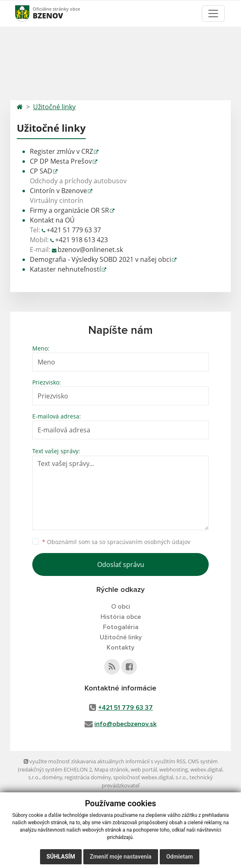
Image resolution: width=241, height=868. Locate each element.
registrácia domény (88, 777)
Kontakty (120, 648)
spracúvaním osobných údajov (149, 542)
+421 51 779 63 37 (74, 230)
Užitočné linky (54, 107)
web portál (144, 769)
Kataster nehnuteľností (65, 269)
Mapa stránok (111, 769)
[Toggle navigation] (213, 13)
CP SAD (41, 171)
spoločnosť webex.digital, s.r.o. (150, 777)
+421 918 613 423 (81, 240)
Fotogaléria (121, 627)
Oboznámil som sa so (116, 542)
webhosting (174, 769)
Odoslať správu (121, 564)
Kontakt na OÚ (52, 220)
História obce (121, 617)
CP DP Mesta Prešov (61, 161)
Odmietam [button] (180, 857)
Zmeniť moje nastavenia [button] (121, 857)
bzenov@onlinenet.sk (90, 250)
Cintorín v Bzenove (58, 191)
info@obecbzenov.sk (125, 724)
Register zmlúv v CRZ (61, 151)
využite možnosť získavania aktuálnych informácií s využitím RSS (105, 761)
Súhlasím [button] (61, 857)
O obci (121, 607)
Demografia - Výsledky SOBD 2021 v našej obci (100, 259)
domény (52, 777)
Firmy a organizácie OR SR (69, 210)
